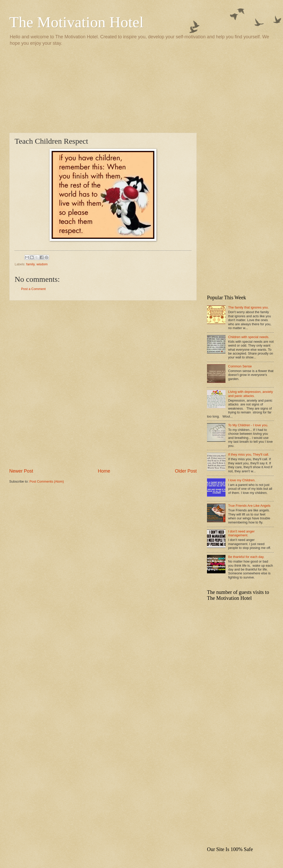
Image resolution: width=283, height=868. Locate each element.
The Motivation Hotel (76, 22)
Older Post (186, 471)
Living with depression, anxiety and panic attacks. (251, 394)
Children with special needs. (249, 337)
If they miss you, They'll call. (249, 454)
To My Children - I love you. (248, 425)
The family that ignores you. (248, 307)
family (30, 264)
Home (104, 471)
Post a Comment (33, 289)
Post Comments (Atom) (47, 481)
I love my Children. (242, 480)
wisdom (42, 264)
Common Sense (240, 366)
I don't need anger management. (241, 533)
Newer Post (21, 471)
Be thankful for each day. (246, 557)
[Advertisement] (141, 89)
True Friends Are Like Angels (249, 506)
